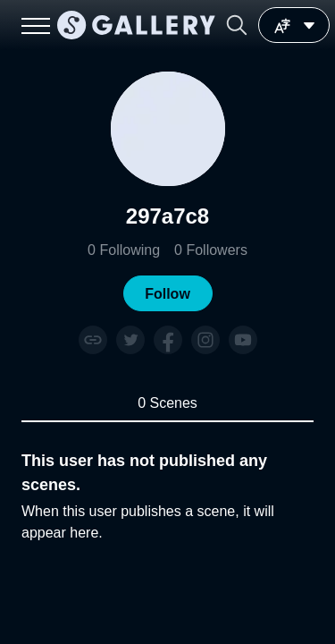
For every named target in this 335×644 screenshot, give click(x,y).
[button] (237, 25)
